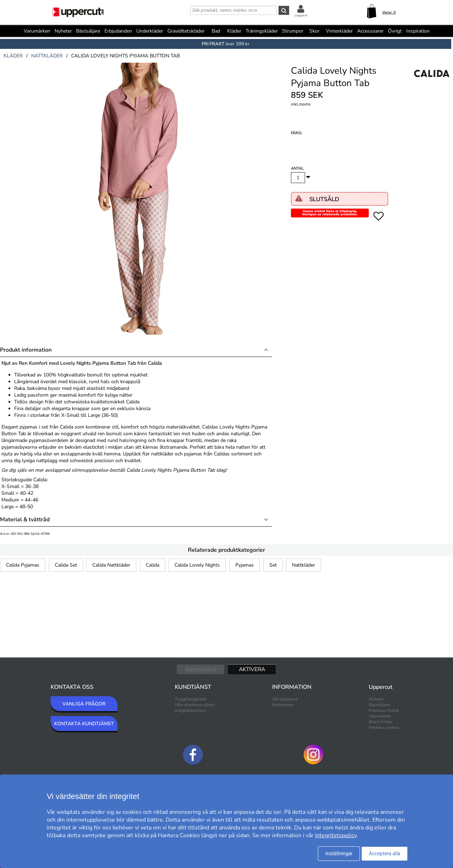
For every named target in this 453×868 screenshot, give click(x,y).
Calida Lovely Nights (197, 565)
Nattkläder (303, 565)
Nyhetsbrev (283, 705)
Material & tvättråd (25, 520)
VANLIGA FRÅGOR (84, 704)
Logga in (301, 15)
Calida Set (66, 565)
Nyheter (63, 31)
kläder (13, 56)
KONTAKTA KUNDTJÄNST (84, 724)
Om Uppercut (285, 699)
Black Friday (380, 722)
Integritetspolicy (190, 710)
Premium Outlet (384, 710)
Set (273, 565)
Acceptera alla (385, 853)
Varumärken (37, 31)
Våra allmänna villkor (195, 705)
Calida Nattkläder (111, 565)
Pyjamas (245, 565)
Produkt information (26, 350)
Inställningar (339, 853)
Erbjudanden (118, 31)
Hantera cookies (384, 727)
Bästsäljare (88, 31)
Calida (153, 565)
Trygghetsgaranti (191, 699)
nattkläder (47, 56)
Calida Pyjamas (23, 565)
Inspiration (418, 31)
